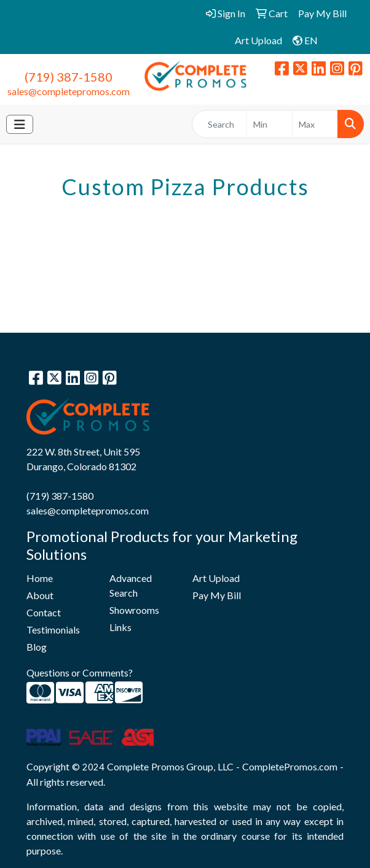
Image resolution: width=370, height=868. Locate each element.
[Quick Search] (219, 124)
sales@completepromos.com (69, 91)
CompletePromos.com (290, 766)
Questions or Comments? (80, 672)
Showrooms (134, 610)
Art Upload (216, 578)
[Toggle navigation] (20, 124)
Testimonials (53, 630)
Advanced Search (131, 585)
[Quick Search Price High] (315, 124)
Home (40, 578)
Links (120, 627)
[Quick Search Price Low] (270, 124)
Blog (37, 647)
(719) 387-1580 (69, 77)
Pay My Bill (217, 595)
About (40, 595)
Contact (44, 612)
